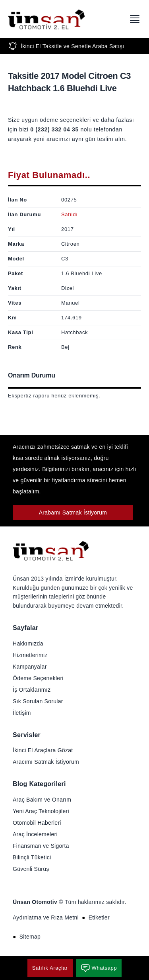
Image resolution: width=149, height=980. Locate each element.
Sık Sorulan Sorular (38, 701)
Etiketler (99, 917)
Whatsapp (99, 968)
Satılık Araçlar (50, 968)
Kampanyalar (30, 667)
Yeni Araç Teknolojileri (41, 811)
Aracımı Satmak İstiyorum (46, 762)
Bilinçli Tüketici (32, 857)
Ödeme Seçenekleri (38, 678)
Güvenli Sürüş (31, 869)
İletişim (22, 713)
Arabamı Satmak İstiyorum (73, 512)
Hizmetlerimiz (30, 655)
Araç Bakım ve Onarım (42, 800)
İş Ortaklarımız (32, 690)
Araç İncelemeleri (35, 834)
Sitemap (30, 937)
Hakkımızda (28, 644)
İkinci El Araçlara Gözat (43, 750)
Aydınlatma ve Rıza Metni (46, 917)
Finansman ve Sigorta (41, 846)
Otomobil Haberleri (37, 823)
